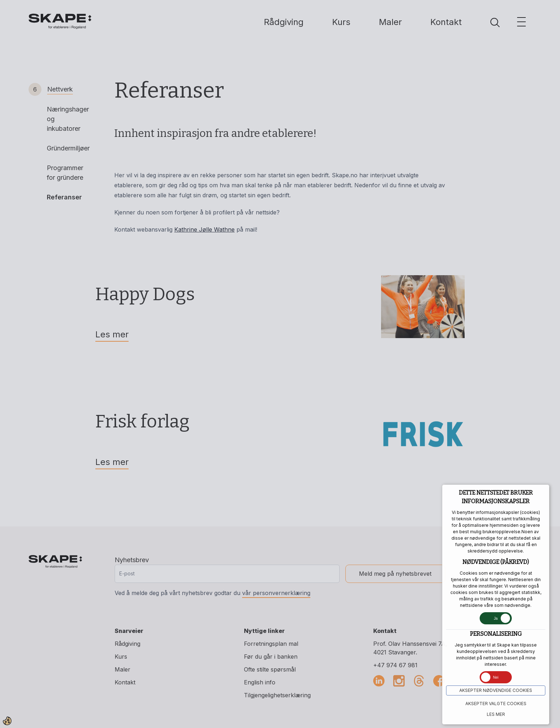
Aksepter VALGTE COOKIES (496, 704)
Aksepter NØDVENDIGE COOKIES (496, 690)
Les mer (496, 714)
